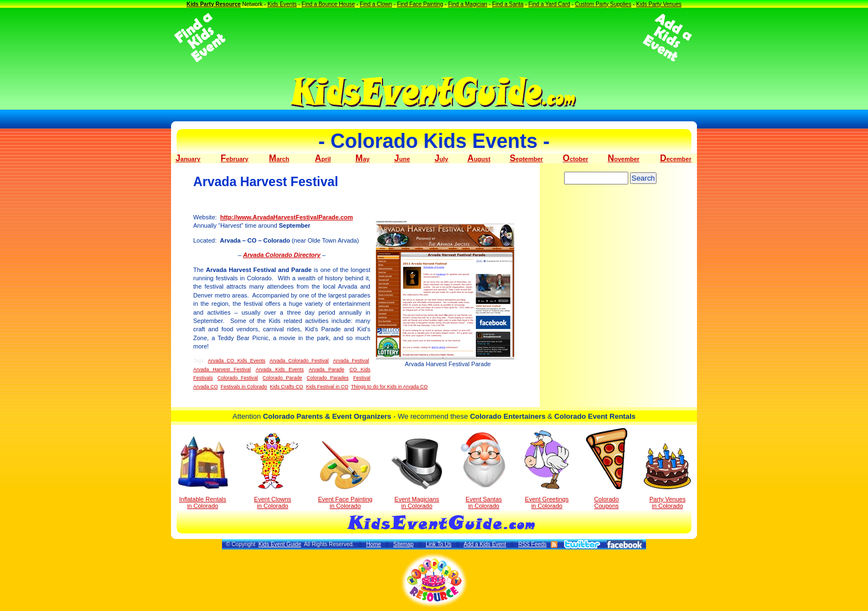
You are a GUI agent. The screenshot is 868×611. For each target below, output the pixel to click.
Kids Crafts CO (287, 387)
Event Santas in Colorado (484, 470)
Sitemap (403, 544)
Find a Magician (467, 4)
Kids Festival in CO (327, 387)
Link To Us (439, 544)
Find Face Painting (420, 4)
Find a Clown (376, 4)
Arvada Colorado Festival (299, 361)
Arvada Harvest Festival (222, 369)
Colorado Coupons (606, 469)
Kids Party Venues (659, 4)
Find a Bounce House (328, 4)
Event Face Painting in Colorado (345, 475)
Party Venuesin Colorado (667, 476)
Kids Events (282, 4)
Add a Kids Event (485, 544)
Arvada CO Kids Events (237, 361)
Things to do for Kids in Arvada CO (389, 387)
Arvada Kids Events (280, 369)
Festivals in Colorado (244, 387)
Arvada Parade (327, 369)
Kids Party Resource (214, 4)
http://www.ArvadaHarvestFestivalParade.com (287, 217)
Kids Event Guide (280, 544)
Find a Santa (508, 4)
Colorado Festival (238, 378)
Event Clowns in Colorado (273, 471)
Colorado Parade (282, 378)
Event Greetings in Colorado (547, 470)
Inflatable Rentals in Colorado (203, 473)
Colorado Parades (328, 378)
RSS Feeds (532, 544)
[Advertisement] (434, 38)
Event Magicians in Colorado (417, 474)
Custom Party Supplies (603, 4)
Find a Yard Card (549, 4)
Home (374, 544)
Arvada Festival (351, 361)
